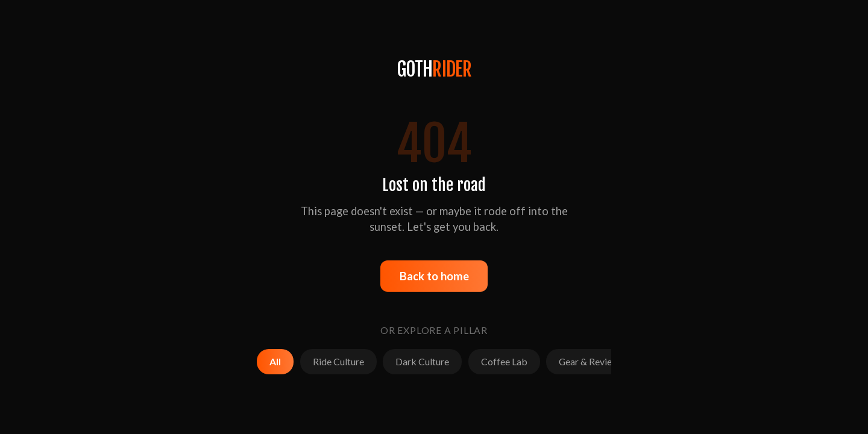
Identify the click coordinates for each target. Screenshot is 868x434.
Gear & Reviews (591, 361)
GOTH (434, 69)
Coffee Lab (504, 361)
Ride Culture (338, 361)
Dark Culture (422, 361)
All (275, 361)
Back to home (434, 276)
